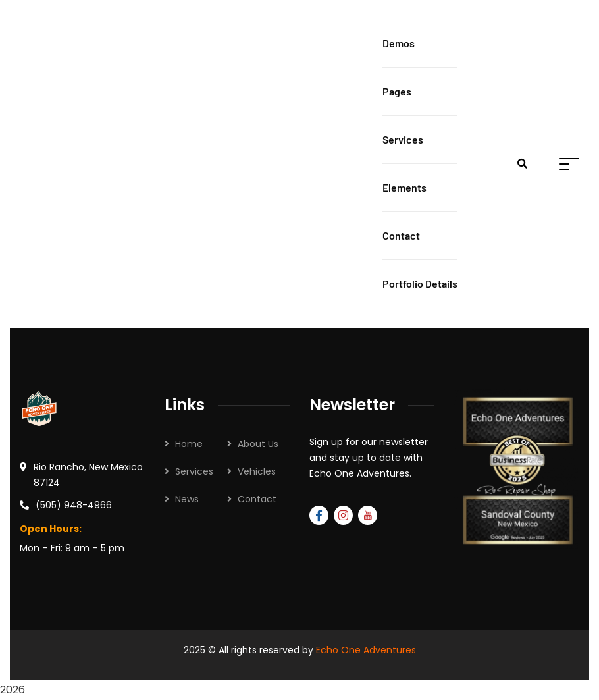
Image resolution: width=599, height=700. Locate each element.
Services (194, 471)
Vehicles (257, 471)
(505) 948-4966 (74, 505)
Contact (257, 499)
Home (189, 444)
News (187, 499)
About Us (258, 444)
